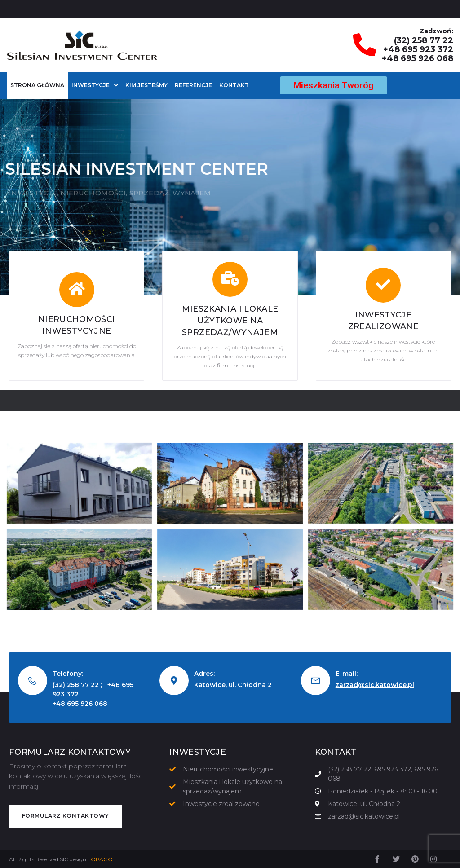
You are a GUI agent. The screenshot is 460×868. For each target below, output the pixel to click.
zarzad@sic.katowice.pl (375, 685)
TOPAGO (100, 859)
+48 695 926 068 (418, 58)
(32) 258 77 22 (424, 40)
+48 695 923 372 (418, 49)
